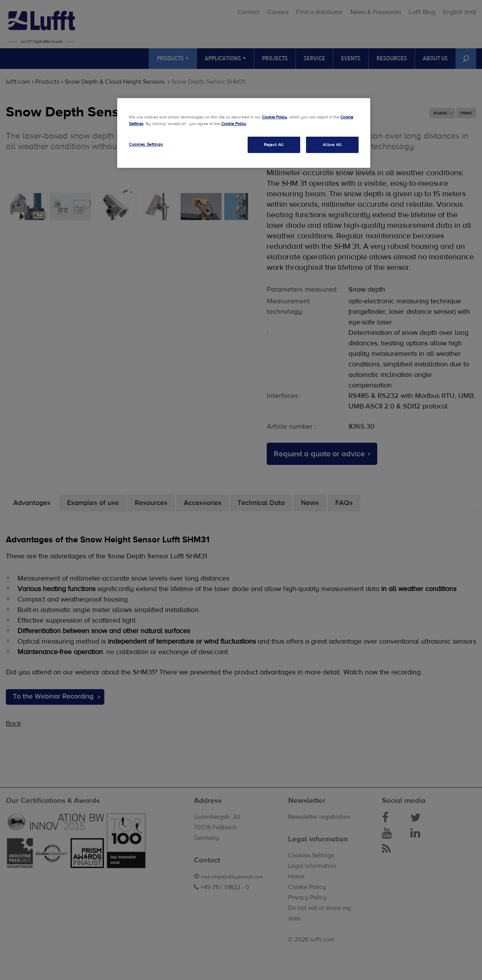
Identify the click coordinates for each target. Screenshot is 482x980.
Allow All (332, 145)
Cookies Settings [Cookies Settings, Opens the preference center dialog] (146, 144)
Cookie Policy (274, 117)
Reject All (274, 145)
